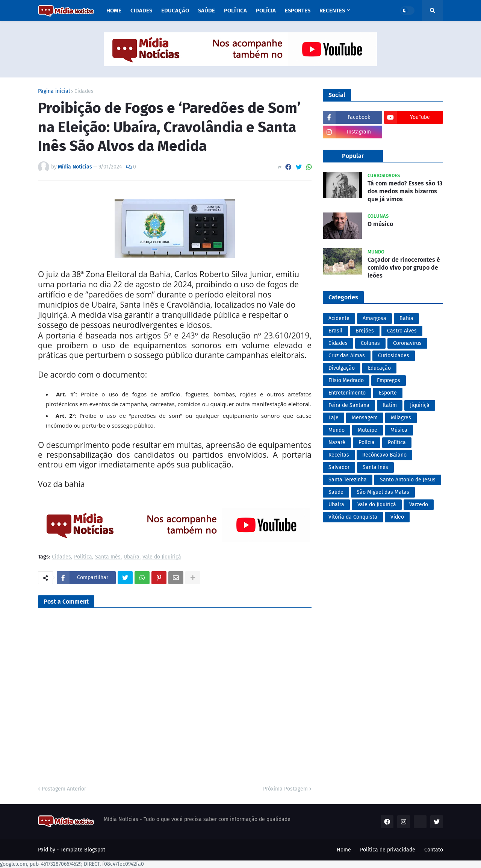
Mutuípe (368, 430)
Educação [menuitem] (175, 11)
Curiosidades (394, 356)
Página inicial (54, 91)
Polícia (367, 442)
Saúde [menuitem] (206, 11)
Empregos (389, 380)
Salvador (339, 467)
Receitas (339, 455)
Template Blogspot (83, 850)
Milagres (401, 418)
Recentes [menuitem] (332, 11)
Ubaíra (132, 557)
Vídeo (397, 517)
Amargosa (374, 318)
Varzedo (419, 505)
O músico (380, 224)
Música (399, 430)
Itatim (390, 405)
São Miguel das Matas (383, 492)
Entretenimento (347, 393)
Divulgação (342, 368)
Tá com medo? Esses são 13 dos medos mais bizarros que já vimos (405, 191)
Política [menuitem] (235, 11)
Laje (334, 418)
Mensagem (365, 418)
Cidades (84, 91)
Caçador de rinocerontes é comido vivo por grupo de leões (404, 268)
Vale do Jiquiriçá (162, 557)
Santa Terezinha (348, 480)
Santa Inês (108, 557)
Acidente (339, 318)
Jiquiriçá (420, 405)
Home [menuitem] (114, 11)
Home (344, 850)
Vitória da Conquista (353, 517)
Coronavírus (407, 343)
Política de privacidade (388, 850)
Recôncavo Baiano (384, 455)
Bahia (406, 318)
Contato (434, 850)
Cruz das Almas (347, 356)
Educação (379, 368)
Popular (353, 156)
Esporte (388, 393)
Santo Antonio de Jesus (408, 480)
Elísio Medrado (346, 380)
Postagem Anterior (64, 789)
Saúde (336, 492)
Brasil (335, 331)
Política (83, 557)
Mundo (337, 430)
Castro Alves (402, 331)
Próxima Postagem (285, 789)
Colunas (370, 343)
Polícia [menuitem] (266, 11)
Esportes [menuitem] (298, 11)
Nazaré (337, 442)
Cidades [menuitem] (141, 11)
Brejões (365, 331)
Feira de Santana (349, 405)
